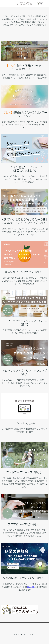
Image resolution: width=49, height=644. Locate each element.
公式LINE (31, 587)
